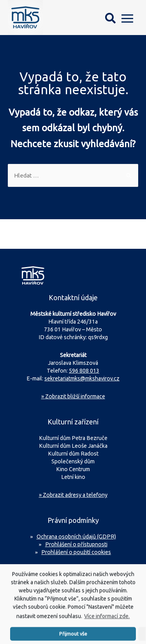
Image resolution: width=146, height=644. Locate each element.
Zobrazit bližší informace (73, 396)
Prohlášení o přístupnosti (76, 544)
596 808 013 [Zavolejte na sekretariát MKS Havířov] (84, 371)
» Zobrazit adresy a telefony (73, 495)
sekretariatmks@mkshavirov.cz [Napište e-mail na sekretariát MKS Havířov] (82, 378)
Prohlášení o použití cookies (76, 552)
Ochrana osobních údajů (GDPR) (76, 537)
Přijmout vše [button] (73, 636)
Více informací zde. (107, 619)
